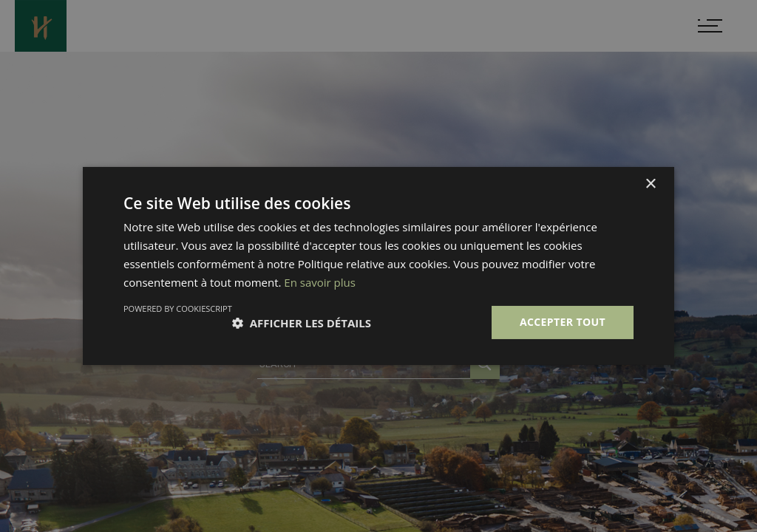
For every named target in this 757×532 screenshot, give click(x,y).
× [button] (650, 184)
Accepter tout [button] (563, 322)
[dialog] (378, 266)
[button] (302, 323)
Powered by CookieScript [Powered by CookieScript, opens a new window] (178, 308)
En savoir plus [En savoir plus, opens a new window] (320, 282)
